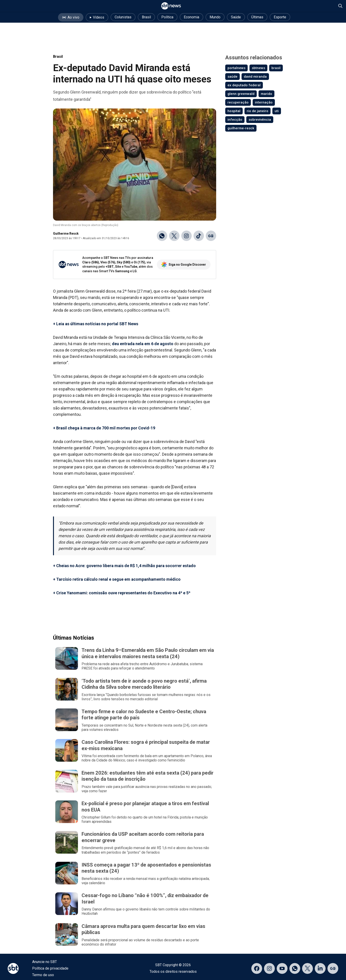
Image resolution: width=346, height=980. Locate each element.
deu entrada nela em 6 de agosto (143, 344)
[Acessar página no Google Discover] (333, 968)
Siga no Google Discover (184, 265)
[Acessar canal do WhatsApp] (295, 968)
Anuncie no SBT (45, 962)
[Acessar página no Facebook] (257, 968)
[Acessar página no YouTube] (282, 968)
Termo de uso (43, 975)
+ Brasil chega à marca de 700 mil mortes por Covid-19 (104, 428)
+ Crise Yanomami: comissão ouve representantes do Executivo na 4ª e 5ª (122, 593)
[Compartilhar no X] (174, 236)
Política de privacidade (50, 968)
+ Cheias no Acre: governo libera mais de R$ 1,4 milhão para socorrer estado (124, 566)
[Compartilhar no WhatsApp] (162, 236)
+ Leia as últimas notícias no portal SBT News (96, 324)
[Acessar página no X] (307, 968)
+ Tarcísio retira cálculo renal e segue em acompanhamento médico (117, 579)
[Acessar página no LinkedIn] (320, 968)
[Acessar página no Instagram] (269, 968)
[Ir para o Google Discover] (211, 236)
